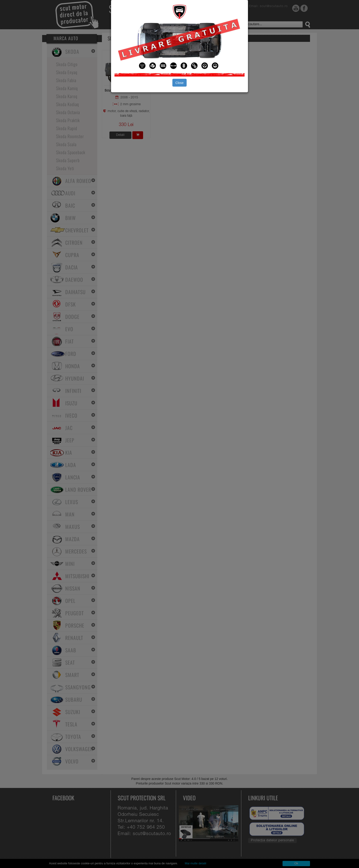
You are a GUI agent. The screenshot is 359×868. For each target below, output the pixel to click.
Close (179, 83)
